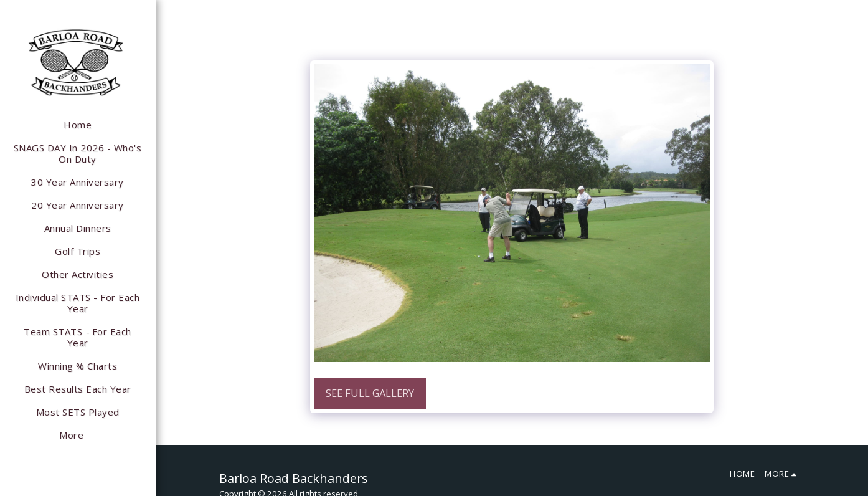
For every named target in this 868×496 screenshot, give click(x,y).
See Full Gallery (370, 393)
